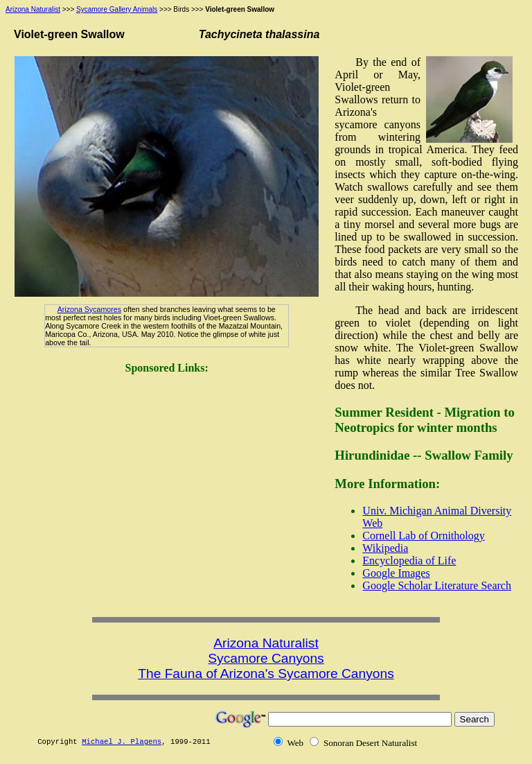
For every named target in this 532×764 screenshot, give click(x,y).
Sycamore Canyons (266, 658)
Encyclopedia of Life (409, 561)
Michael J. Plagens (122, 742)
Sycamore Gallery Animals (117, 9)
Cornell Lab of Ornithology (423, 536)
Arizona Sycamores (89, 309)
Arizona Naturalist (33, 9)
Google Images (396, 573)
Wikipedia (385, 548)
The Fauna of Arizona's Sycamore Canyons (266, 674)
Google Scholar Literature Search (437, 585)
